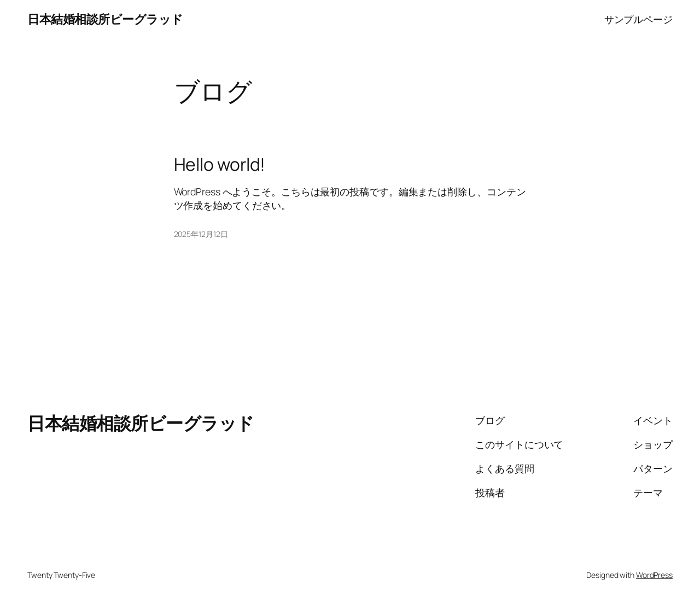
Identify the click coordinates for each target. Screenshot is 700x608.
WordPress (654, 575)
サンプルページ (638, 19)
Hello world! (220, 165)
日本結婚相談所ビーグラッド (105, 19)
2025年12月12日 (201, 234)
